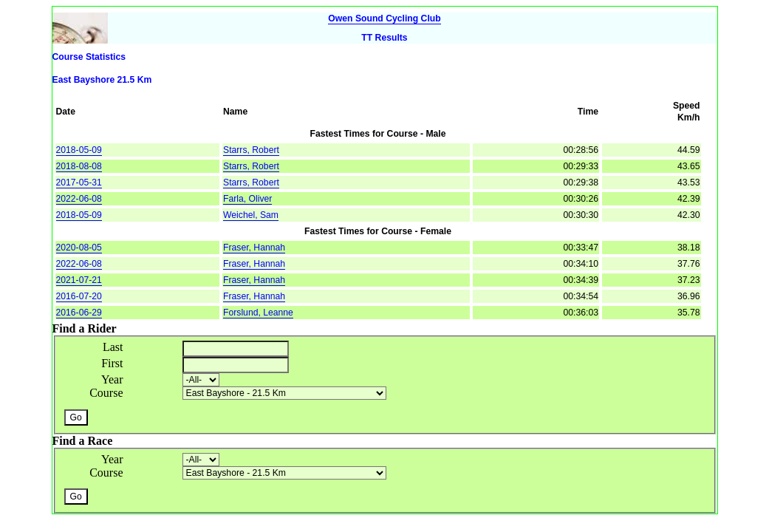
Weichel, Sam (251, 215)
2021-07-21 (79, 280)
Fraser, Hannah (254, 248)
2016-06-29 (79, 313)
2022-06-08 (79, 199)
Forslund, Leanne (258, 313)
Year (112, 379)
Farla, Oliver (247, 199)
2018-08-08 (79, 166)
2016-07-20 (79, 296)
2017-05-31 (79, 183)
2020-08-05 (79, 248)
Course (106, 393)
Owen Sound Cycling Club (384, 18)
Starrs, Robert (251, 150)
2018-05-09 (79, 150)
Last (113, 347)
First (112, 363)
